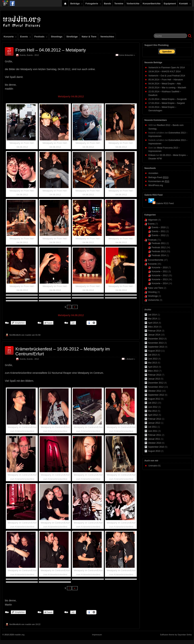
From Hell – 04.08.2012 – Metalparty (51, 50)
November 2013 (156, 343)
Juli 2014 (152, 315)
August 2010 (154, 451)
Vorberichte (133, 4)
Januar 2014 (154, 335)
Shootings (57, 37)
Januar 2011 (154, 439)
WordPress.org (156, 185)
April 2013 (153, 367)
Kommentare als (159, 181)
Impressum (97, 635)
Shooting (152, 292)
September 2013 (156, 347)
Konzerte (10, 37)
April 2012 (153, 415)
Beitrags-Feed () (158, 177)
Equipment (170, 4)
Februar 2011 (155, 435)
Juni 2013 (153, 359)
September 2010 (156, 447)
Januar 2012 (154, 423)
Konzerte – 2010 (160, 268)
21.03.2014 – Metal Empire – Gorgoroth (167, 99)
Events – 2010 (159, 227)
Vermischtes (107, 37)
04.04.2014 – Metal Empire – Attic (165, 84)
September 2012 (156, 395)
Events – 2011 (159, 231)
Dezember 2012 (156, 383)
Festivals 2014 (159, 255)
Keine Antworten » (127, 55)
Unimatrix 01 (154, 466)
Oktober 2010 (155, 443)
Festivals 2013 (159, 251)
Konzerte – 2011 (160, 272)
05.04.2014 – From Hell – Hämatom (166, 80)
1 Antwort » (130, 359)
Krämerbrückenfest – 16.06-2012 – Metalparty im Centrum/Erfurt (63, 351)
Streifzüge (72, 37)
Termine (119, 4)
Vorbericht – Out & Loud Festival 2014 (167, 76)
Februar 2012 (155, 419)
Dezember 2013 (156, 339)
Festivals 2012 (159, 247)
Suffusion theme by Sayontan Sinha (176, 635)
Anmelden (153, 173)
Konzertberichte (152, 4)
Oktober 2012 (155, 391)
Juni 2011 (153, 431)
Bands (107, 4)
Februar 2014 (155, 331)
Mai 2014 (152, 319)
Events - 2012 (33, 55)
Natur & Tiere (89, 37)
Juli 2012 (152, 403)
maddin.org (19, 635)
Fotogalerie (93, 4)
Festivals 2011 (159, 243)
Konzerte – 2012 (160, 275)
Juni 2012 (153, 407)
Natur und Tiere (156, 288)
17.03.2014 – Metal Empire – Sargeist (167, 103)
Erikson (152, 155)
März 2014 (153, 327)
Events (25, 37)
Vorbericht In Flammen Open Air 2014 (167, 68)
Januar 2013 (154, 379)
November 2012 (156, 387)
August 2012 (154, 399)
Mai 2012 (152, 411)
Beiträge (77, 4)
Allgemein (153, 220)
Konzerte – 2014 (160, 283)
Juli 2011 (152, 427)
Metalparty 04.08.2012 (71, 96)
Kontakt (185, 4)
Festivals (41, 37)
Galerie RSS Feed (165, 203)
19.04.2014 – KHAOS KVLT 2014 (165, 72)
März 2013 (153, 371)
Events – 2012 (159, 235)
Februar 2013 (155, 375)
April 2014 (153, 323)
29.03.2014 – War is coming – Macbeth (167, 88)
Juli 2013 (152, 355)
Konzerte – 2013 (160, 279)
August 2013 (154, 351)
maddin (28, 335)
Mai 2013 (152, 363)
